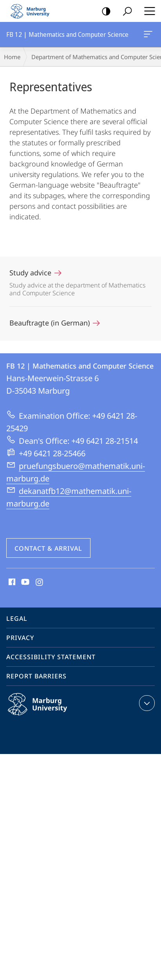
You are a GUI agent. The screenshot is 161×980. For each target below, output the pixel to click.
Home (12, 57)
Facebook (11, 582)
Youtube (24, 582)
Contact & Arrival (48, 548)
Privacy (20, 638)
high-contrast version (104, 12)
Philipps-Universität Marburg (46, 711)
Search (125, 12)
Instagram (40, 582)
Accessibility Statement (51, 657)
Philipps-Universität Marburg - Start (33, 11)
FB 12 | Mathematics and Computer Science (147, 36)
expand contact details (146, 703)
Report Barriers (36, 676)
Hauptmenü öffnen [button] (147, 11)
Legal (17, 618)
